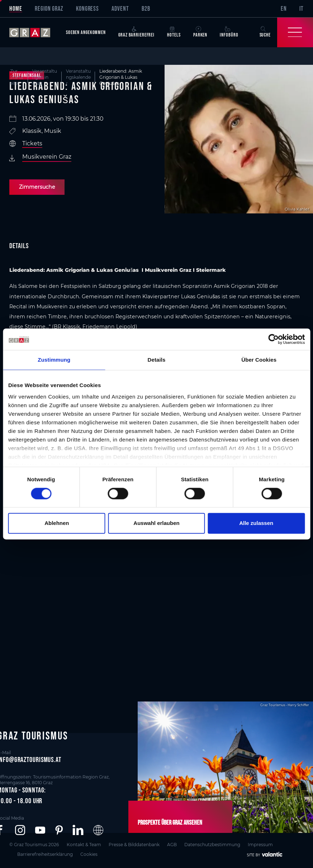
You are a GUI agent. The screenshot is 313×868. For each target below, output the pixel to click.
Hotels (174, 32)
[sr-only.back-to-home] (34, 32)
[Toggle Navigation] (295, 32)
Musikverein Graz (47, 157)
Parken (200, 32)
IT (302, 9)
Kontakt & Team (84, 845)
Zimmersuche (37, 187)
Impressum (260, 845)
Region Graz (49, 9)
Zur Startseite (16, 77)
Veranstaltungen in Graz (45, 77)
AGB (172, 845)
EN (284, 9)
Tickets (32, 143)
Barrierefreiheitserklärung (45, 854)
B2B (146, 9)
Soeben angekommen (86, 32)
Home (16, 9)
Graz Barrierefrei (136, 32)
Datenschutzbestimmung (212, 845)
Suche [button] (265, 32)
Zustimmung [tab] (54, 360)
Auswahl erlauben (156, 523)
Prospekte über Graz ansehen (170, 823)
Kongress (87, 9)
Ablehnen (57, 523)
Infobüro (229, 32)
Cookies (89, 854)
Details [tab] (157, 360)
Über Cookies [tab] (259, 360)
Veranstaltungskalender (78, 77)
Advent (120, 9)
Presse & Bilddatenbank (134, 845)
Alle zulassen (256, 523)
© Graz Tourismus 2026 (34, 845)
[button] (20, 830)
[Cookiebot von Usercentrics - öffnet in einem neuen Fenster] (273, 339)
